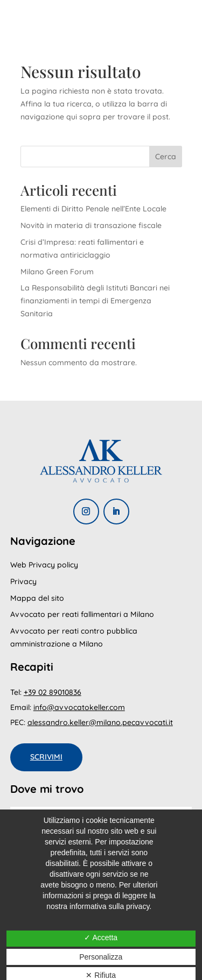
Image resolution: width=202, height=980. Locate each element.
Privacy (23, 581)
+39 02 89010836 (53, 692)
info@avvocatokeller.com (79, 707)
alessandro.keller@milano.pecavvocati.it (100, 722)
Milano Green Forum (57, 272)
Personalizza (101, 957)
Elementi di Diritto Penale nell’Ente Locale (93, 209)
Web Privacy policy (44, 565)
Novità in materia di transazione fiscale (91, 225)
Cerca (166, 157)
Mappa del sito (37, 598)
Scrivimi (46, 757)
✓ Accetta (101, 938)
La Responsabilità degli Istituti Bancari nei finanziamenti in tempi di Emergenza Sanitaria (95, 301)
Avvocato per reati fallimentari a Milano (82, 614)
